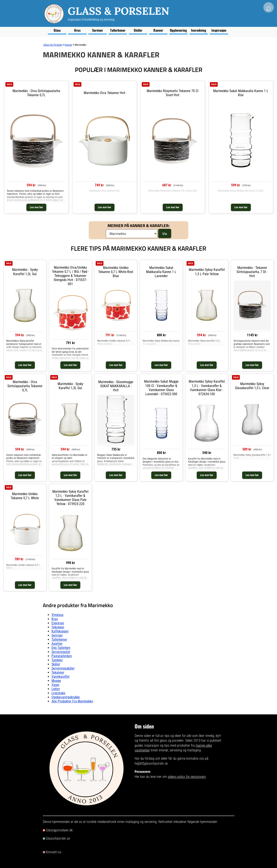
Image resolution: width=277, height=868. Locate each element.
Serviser (98, 30)
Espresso (58, 623)
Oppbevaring (178, 30)
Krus (77, 30)
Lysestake (58, 693)
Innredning (199, 30)
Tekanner (58, 672)
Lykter (56, 689)
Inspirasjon (219, 30)
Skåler (138, 30)
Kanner (158, 30)
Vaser (56, 685)
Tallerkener (118, 30)
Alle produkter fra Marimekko (72, 701)
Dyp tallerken (61, 648)
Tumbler (57, 660)
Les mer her (36, 207)
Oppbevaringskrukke (66, 697)
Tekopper (58, 627)
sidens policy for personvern (187, 777)
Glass (57, 30)
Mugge (56, 681)
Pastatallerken (62, 656)
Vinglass (57, 615)
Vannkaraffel (60, 677)
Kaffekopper (60, 631)
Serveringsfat (61, 652)
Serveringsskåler (63, 668)
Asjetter (57, 644)
